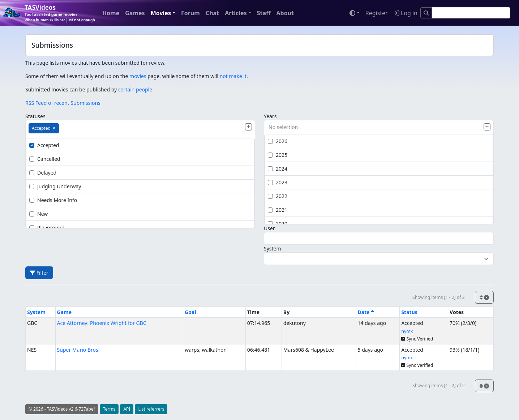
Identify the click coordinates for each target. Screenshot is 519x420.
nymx (407, 331)
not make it (233, 76)
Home (111, 13)
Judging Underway (55, 186)
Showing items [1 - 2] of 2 (439, 297)
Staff (264, 13)
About (285, 13)
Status (409, 312)
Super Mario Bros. (78, 350)
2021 (278, 210)
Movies (161, 13)
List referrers (151, 409)
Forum (190, 13)
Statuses (35, 116)
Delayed (43, 173)
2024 (278, 169)
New (38, 214)
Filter (39, 273)
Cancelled (45, 159)
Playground (47, 228)
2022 (278, 196)
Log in (406, 13)
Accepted (44, 145)
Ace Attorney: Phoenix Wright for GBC (102, 323)
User (269, 228)
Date (366, 312)
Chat (212, 13)
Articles (236, 13)
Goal (190, 312)
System (273, 248)
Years (270, 116)
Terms (109, 409)
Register (377, 13)
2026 (278, 141)
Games (135, 13)
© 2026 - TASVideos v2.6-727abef (62, 409)
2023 (278, 182)
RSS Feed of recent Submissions (63, 103)
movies (138, 76)
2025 (278, 155)
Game (65, 312)
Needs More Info (53, 200)
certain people (135, 89)
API (127, 409)
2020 (278, 224)
